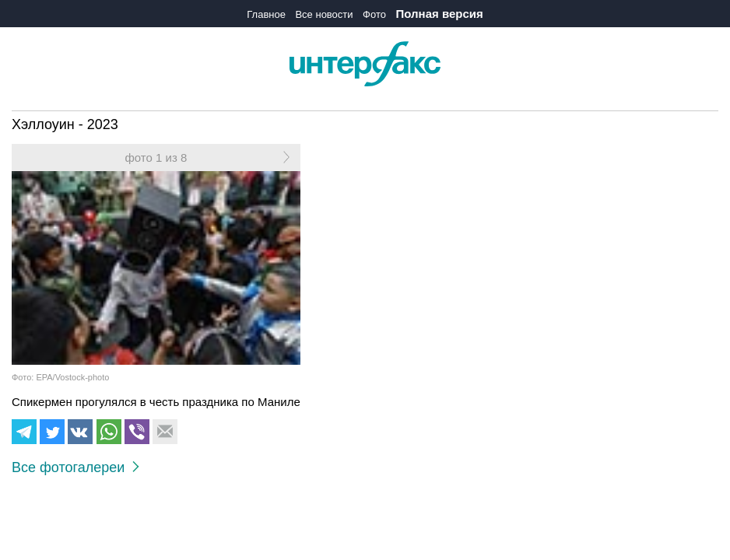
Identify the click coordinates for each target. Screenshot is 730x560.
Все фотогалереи (75, 467)
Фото (374, 14)
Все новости (324, 14)
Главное (266, 14)
